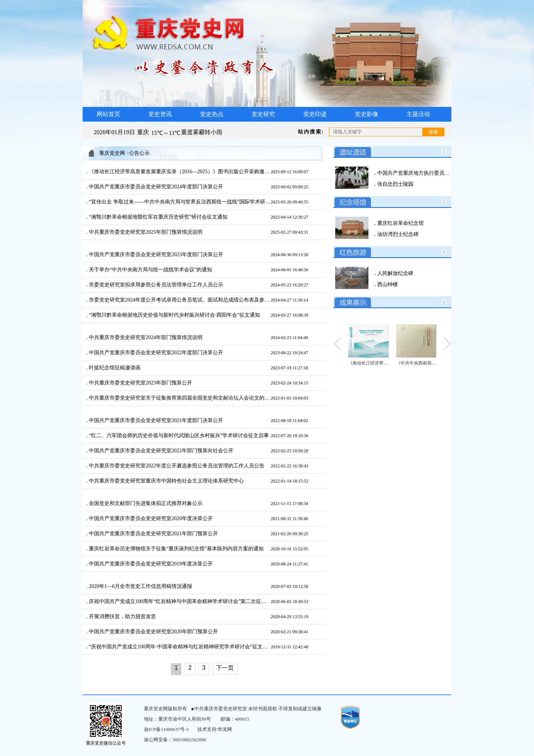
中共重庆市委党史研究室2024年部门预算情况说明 (145, 337)
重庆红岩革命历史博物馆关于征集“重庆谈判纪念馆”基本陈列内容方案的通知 (176, 549)
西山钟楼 (387, 284)
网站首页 (108, 114)
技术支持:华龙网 (215, 729)
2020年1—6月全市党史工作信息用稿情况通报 (140, 586)
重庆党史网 (112, 153)
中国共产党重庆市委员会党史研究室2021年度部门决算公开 (156, 420)
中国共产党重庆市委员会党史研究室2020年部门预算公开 (153, 632)
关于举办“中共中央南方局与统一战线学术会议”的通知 (150, 270)
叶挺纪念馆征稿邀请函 (114, 368)
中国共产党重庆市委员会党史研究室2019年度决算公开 (150, 564)
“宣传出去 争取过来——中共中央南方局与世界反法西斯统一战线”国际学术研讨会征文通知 (179, 202)
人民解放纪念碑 (395, 273)
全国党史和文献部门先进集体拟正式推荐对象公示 (145, 503)
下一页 (225, 668)
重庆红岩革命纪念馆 (400, 223)
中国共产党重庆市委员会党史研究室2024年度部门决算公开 (156, 187)
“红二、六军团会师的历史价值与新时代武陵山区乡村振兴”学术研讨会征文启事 (178, 436)
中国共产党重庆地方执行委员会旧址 (418, 173)
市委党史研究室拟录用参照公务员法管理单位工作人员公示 (156, 285)
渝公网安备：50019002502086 (175, 740)
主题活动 (418, 114)
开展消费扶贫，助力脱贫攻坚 (122, 616)
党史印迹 (315, 114)
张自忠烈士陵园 (395, 184)
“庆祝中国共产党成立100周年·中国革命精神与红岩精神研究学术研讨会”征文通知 (179, 647)
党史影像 (367, 114)
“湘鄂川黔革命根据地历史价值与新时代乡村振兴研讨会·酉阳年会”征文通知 (174, 315)
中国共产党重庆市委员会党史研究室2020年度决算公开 (150, 518)
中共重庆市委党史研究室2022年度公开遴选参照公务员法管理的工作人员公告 (176, 466)
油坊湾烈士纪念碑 (397, 234)
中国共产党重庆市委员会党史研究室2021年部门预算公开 (153, 534)
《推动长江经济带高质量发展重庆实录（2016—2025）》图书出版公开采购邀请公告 (179, 172)
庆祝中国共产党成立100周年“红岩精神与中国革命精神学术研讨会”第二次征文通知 (179, 601)
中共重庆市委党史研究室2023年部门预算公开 (140, 383)
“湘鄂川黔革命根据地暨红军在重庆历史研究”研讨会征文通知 (158, 217)
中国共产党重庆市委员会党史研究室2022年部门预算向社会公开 (161, 451)
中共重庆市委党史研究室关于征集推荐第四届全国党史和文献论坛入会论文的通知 (179, 398)
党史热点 (212, 114)
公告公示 (139, 153)
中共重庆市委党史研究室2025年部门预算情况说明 (145, 232)
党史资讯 (160, 114)
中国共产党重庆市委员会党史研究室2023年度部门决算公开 (156, 255)
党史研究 (263, 114)
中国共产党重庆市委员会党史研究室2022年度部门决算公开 (156, 353)
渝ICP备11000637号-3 (166, 729)
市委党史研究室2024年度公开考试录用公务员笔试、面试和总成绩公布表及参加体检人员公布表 (179, 300)
